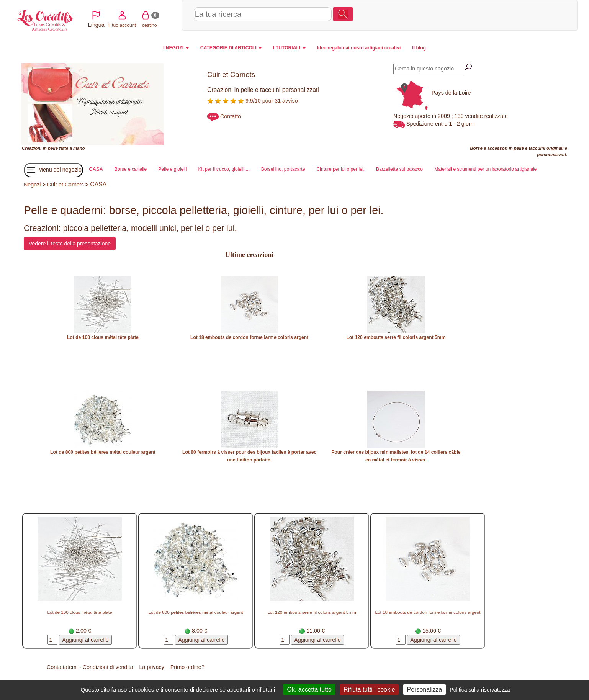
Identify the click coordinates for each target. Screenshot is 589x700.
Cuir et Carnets (65, 185)
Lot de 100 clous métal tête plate (103, 337)
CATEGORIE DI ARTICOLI (231, 48)
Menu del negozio (53, 170)
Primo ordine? (187, 667)
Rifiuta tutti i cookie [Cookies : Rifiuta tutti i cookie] (369, 689)
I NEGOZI (176, 48)
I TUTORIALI (289, 48)
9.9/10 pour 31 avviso (253, 101)
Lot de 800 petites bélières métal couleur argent (103, 452)
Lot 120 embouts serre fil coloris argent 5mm (396, 337)
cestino (523, 15)
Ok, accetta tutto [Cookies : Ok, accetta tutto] (309, 689)
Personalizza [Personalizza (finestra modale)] (425, 689)
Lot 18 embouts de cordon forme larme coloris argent (249, 337)
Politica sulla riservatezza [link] (480, 690)
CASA (98, 184)
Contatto (231, 116)
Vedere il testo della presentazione (70, 244)
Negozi (32, 185)
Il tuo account (495, 15)
